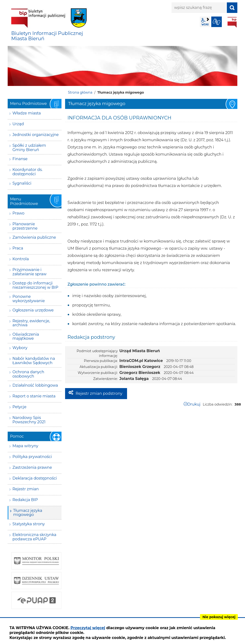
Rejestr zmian (26, 489)
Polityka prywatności (32, 457)
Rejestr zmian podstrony (99, 393)
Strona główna (80, 92)
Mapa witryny (25, 446)
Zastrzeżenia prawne (32, 467)
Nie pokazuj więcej (219, 617)
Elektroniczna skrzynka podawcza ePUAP (34, 537)
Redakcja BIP (25, 500)
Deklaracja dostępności (35, 478)
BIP (232, 22)
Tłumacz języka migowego (28, 513)
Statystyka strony (29, 524)
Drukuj (194, 404)
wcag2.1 (205, 22)
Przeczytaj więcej (88, 628)
